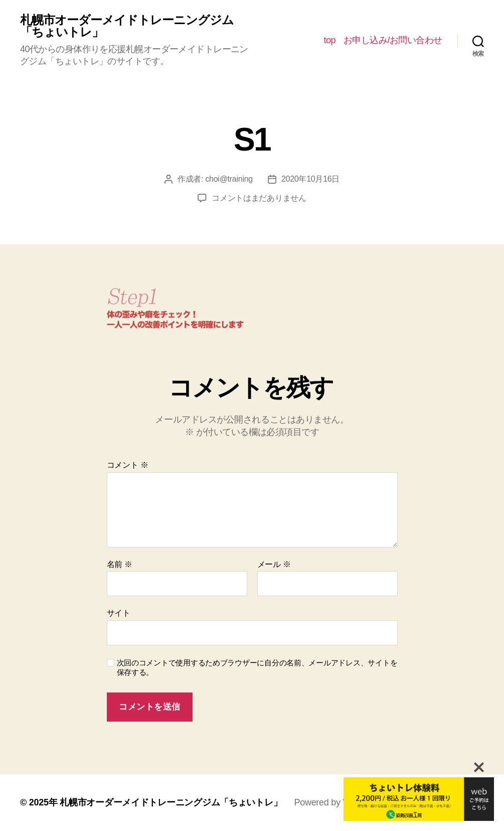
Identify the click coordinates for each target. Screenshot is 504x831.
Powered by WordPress (340, 802)
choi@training (229, 179)
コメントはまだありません (259, 198)
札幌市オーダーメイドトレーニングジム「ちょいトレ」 (127, 26)
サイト (119, 613)
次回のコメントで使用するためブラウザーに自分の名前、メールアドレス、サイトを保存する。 (257, 667)
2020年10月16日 (310, 179)
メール (274, 564)
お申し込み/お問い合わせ (393, 40)
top (329, 40)
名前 (120, 564)
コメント (128, 465)
